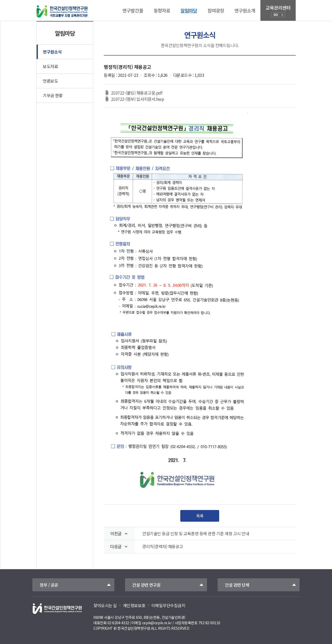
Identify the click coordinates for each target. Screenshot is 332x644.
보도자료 (50, 66)
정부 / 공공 (49, 585)
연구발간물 (133, 10)
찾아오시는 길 (105, 605)
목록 (200, 516)
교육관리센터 (278, 11)
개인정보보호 (134, 605)
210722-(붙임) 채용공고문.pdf (133, 93)
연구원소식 (52, 52)
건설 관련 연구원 (146, 585)
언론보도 (50, 81)
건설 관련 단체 (237, 585)
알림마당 (189, 10)
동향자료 (162, 10)
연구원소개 (245, 10)
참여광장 (216, 10)
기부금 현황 (53, 95)
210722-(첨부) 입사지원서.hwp (134, 99)
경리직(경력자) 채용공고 (163, 546)
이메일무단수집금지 (168, 605)
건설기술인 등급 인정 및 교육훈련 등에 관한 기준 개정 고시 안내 (196, 534)
